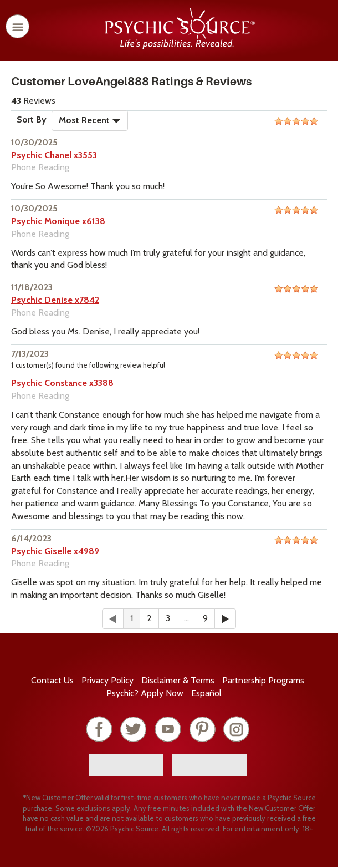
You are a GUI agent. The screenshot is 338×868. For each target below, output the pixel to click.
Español (206, 693)
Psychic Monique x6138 (58, 221)
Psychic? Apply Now (145, 693)
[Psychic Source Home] (180, 46)
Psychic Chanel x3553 (54, 155)
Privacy (107, 680)
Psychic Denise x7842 (55, 300)
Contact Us (52, 680)
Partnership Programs (263, 680)
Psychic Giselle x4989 (55, 551)
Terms (178, 680)
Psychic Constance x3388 (62, 383)
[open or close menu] (17, 26)
